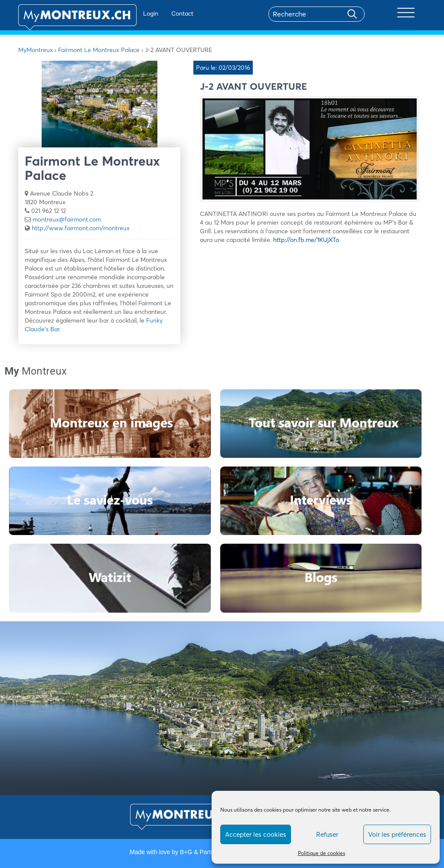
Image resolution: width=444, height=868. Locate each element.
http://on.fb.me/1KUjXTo (306, 240)
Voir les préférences (397, 834)
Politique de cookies (322, 853)
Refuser (327, 834)
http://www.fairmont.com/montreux (81, 228)
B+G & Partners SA (206, 852)
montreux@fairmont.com (67, 219)
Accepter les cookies (256, 834)
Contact (156, 13)
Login (125, 13)
